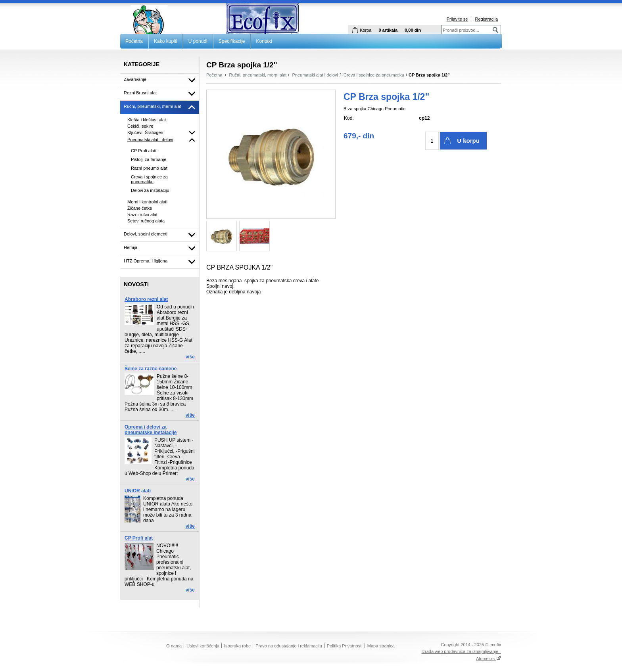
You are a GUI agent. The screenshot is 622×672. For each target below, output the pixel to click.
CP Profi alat (139, 538)
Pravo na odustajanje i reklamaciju (289, 646)
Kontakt (264, 41)
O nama (174, 646)
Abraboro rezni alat (146, 299)
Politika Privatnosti (345, 646)
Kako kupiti (166, 41)
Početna (134, 41)
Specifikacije (232, 41)
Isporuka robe (237, 646)
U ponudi (198, 41)
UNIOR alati (138, 491)
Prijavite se (457, 19)
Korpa (366, 30)
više (190, 357)
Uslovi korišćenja (203, 646)
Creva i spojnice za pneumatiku (374, 75)
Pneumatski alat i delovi (315, 75)
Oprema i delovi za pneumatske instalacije (151, 430)
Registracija (487, 19)
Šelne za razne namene (151, 369)
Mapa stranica (381, 646)
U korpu (468, 141)
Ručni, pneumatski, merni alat (258, 75)
